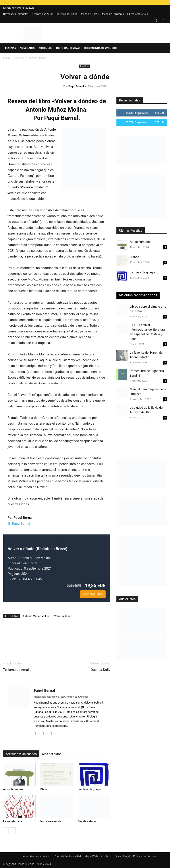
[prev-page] (6, 830)
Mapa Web (91, 856)
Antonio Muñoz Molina (36, 616)
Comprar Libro (93, 594)
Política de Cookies (145, 856)
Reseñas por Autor (42, 14)
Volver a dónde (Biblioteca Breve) (38, 549)
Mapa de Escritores (113, 14)
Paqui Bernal (76, 86)
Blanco (45, 789)
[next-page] (13, 830)
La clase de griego (89, 789)
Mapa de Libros (90, 14)
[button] (162, 48)
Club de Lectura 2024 (68, 856)
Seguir (159, 113)
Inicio (6, 58)
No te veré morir (51, 821)
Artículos (45, 48)
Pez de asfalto (87, 821)
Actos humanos (13, 789)
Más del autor (51, 754)
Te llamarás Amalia (17, 670)
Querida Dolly (100, 670)
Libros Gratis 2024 (138, 14)
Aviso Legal (123, 856)
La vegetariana (13, 821)
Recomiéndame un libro (101, 48)
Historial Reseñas (68, 48)
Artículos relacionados (21, 754)
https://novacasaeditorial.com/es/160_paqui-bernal (61, 697)
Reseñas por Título (67, 14)
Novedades (27, 48)
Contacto (107, 856)
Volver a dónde (63, 616)
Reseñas (10, 48)
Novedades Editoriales (16, 14)
